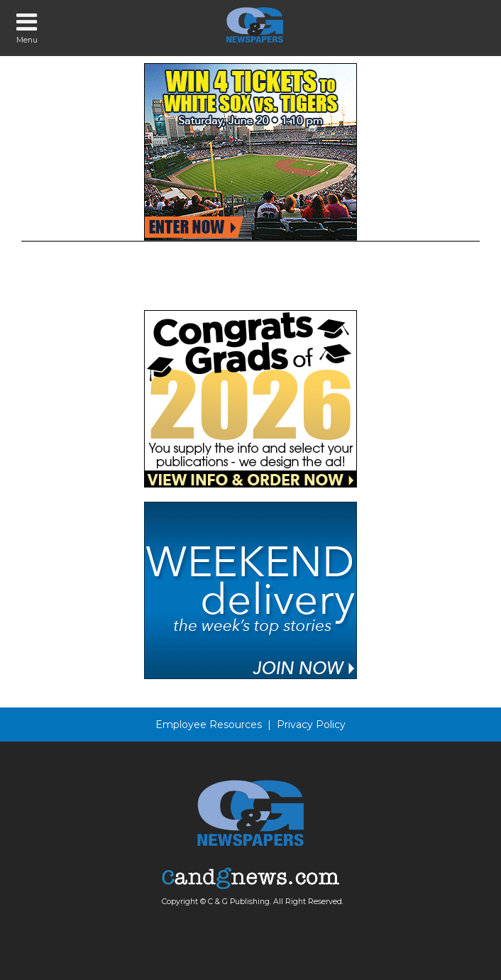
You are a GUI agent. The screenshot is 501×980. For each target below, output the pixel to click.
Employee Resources (209, 725)
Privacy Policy (311, 725)
